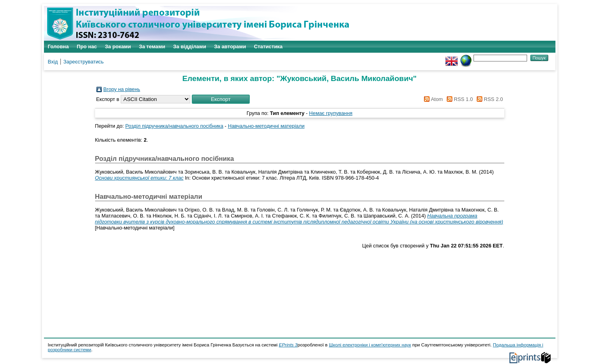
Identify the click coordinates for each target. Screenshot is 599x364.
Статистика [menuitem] (269, 46)
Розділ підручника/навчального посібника (174, 126)
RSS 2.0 (489, 99)
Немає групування (331, 113)
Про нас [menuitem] (87, 46)
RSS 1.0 (459, 99)
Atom (432, 99)
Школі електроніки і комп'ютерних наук (370, 345)
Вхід (53, 62)
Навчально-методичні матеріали (266, 126)
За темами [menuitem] (152, 46)
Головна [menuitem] (59, 46)
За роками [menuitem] (118, 46)
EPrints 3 (288, 345)
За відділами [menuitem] (190, 46)
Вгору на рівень (122, 89)
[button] (221, 99)
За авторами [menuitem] (230, 46)
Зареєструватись (84, 62)
